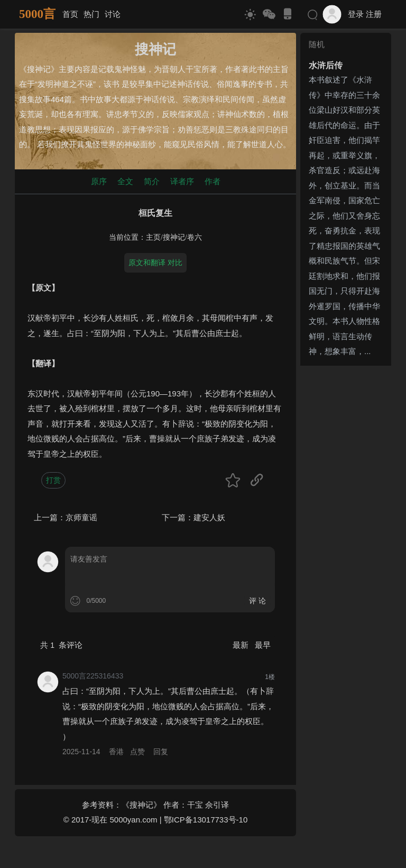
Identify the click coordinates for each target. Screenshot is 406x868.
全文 (125, 181)
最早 (263, 645)
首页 (70, 14)
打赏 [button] (53, 480)
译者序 (182, 181)
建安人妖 (209, 517)
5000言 (37, 14)
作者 (213, 181)
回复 (161, 752)
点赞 (137, 752)
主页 (153, 237)
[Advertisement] (346, 529)
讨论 (113, 14)
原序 (99, 181)
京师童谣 (81, 517)
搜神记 (174, 237)
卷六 (195, 237)
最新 (242, 645)
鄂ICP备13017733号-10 (206, 820)
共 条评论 (61, 645)
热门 (91, 14)
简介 (152, 181)
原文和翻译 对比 (155, 263)
